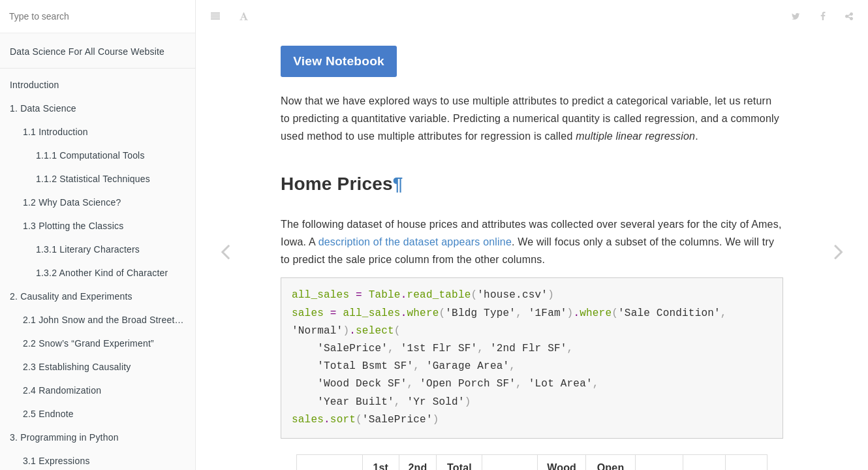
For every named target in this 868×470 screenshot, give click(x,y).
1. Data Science (43, 108)
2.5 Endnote (48, 414)
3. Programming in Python (64, 437)
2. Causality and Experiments (71, 296)
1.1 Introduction (55, 132)
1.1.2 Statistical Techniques (93, 179)
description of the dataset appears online (415, 209)
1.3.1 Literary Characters (88, 249)
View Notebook (339, 28)
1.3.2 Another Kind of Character (102, 273)
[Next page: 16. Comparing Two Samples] (839, 251)
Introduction (35, 85)
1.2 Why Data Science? (72, 202)
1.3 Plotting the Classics (73, 226)
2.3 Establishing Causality (77, 367)
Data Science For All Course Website (87, 52)
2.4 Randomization (62, 390)
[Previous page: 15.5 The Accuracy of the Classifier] (225, 251)
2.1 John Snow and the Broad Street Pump (109, 320)
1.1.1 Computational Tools (90, 155)
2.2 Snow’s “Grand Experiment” (88, 343)
